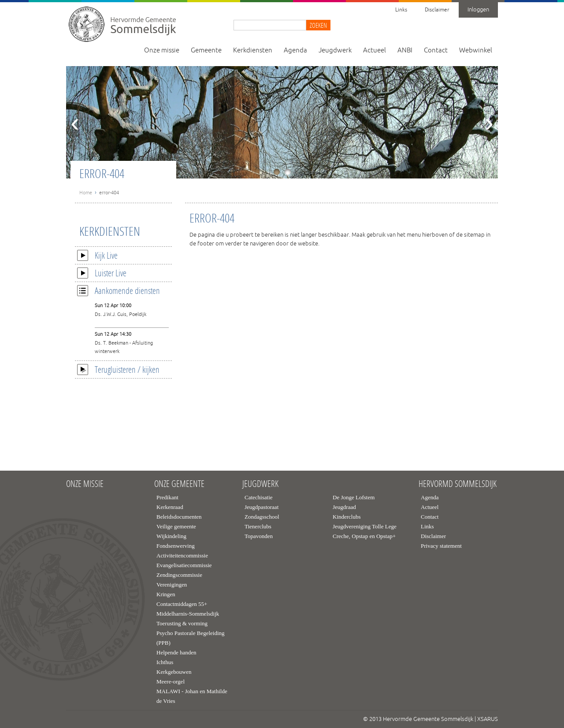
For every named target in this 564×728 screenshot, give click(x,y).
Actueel (375, 50)
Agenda (295, 50)
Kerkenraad (170, 507)
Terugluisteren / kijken (118, 369)
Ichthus (165, 662)
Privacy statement (441, 546)
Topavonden (259, 536)
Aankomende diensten (119, 290)
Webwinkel (476, 50)
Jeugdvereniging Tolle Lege (365, 526)
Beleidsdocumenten (179, 517)
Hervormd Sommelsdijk (458, 484)
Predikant (167, 497)
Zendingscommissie (179, 575)
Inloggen (478, 10)
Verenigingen (172, 585)
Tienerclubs (258, 526)
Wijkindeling (171, 536)
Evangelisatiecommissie (184, 565)
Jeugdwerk (335, 50)
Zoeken (318, 25)
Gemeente (206, 50)
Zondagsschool (262, 517)
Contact (436, 50)
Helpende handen (176, 652)
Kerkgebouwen (174, 672)
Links (401, 10)
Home (86, 193)
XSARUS (488, 719)
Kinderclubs (347, 517)
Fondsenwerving (176, 546)
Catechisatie (259, 497)
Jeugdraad (344, 507)
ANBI (405, 50)
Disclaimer (437, 10)
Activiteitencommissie (182, 555)
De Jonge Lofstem (354, 497)
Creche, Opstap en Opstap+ (364, 536)
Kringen (166, 594)
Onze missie (162, 50)
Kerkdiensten (253, 50)
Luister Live (102, 273)
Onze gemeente (179, 484)
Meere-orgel (171, 682)
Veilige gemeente (176, 526)
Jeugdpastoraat (262, 507)
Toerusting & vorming (182, 623)
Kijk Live (97, 255)
